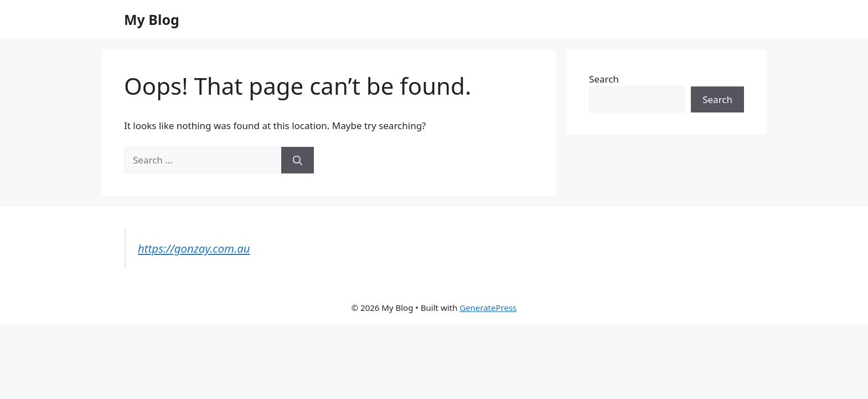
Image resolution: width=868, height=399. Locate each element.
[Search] (298, 160)
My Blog (152, 19)
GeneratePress (488, 308)
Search (604, 79)
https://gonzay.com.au (194, 248)
